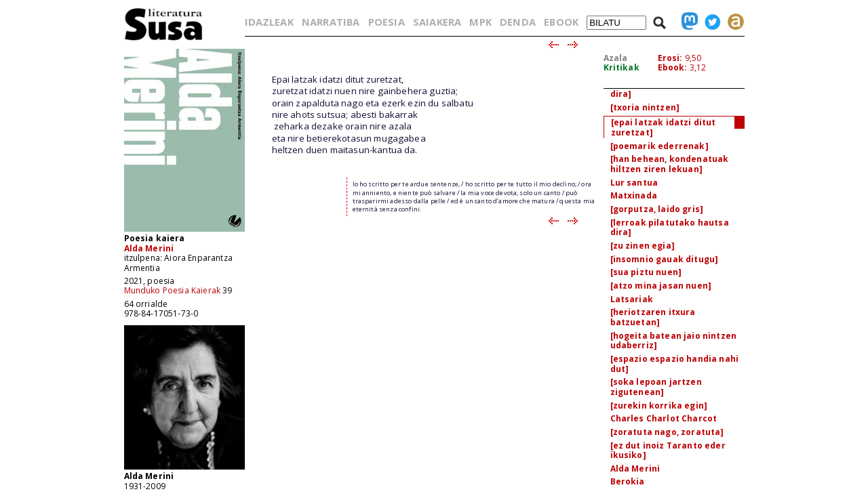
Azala (616, 58)
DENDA (518, 22)
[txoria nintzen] (645, 107)
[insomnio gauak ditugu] (665, 259)
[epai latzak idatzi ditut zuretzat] (664, 127)
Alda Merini (149, 248)
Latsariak (632, 299)
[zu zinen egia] (643, 246)
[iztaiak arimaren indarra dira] (667, 89)
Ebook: (673, 67)
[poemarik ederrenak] (659, 146)
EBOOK (561, 22)
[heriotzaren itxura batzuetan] (653, 317)
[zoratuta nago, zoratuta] (667, 432)
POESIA (387, 22)
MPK (480, 22)
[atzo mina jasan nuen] (661, 286)
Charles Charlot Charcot (664, 418)
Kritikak (622, 67)
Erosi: (670, 58)
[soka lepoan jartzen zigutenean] (656, 387)
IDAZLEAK (269, 22)
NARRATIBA (331, 22)
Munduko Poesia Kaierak (173, 290)
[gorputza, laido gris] (657, 209)
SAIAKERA (437, 22)
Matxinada (634, 195)
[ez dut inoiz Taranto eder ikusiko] (668, 451)
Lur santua (634, 183)
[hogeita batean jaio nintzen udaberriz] (673, 341)
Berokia (628, 481)
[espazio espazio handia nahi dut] (674, 364)
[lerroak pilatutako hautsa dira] (670, 228)
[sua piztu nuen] (646, 272)
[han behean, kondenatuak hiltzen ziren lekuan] (670, 164)
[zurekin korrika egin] (659, 406)
